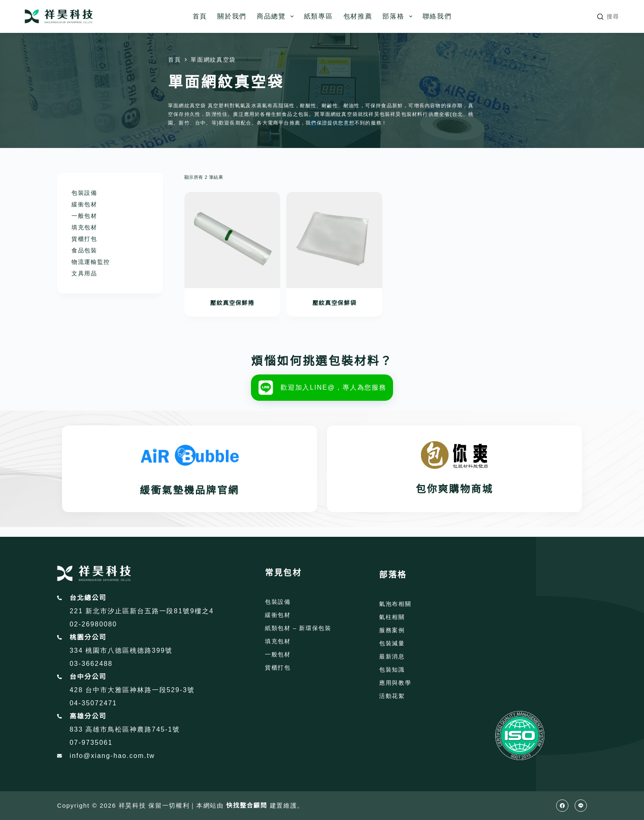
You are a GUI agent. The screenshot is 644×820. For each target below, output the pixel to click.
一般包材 (84, 216)
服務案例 (392, 630)
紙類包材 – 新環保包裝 (298, 628)
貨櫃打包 (84, 239)
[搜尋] (608, 17)
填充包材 (84, 227)
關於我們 (232, 16)
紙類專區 (319, 16)
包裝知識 (392, 670)
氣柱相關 (392, 617)
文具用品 (84, 273)
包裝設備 (84, 193)
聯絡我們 (437, 16)
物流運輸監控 (91, 262)
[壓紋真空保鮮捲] (232, 240)
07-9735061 (91, 743)
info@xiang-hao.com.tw (113, 756)
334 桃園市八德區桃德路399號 (121, 650)
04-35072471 (93, 703)
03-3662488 (91, 664)
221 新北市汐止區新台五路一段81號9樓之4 (142, 611)
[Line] (581, 806)
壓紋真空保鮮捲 (232, 303)
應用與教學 (395, 683)
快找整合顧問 (247, 805)
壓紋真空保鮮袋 (334, 303)
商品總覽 (277, 16)
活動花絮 (392, 696)
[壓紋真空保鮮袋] (334, 240)
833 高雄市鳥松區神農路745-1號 (125, 729)
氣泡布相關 (395, 604)
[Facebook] (562, 806)
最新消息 (392, 656)
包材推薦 (358, 16)
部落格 (399, 16)
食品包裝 (84, 250)
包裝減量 (392, 643)
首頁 (200, 16)
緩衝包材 (84, 204)
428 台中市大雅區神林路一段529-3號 (132, 690)
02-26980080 (93, 624)
